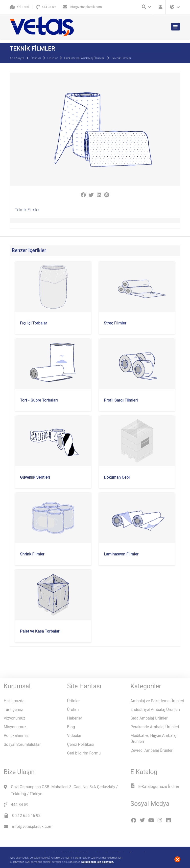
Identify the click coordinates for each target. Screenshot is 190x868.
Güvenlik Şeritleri (35, 477)
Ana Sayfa (17, 58)
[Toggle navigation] (176, 27)
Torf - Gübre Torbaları (39, 400)
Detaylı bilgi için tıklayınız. (98, 862)
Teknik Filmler (121, 58)
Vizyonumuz (14, 718)
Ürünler (36, 58)
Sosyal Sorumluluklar (22, 744)
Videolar (74, 736)
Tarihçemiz (13, 709)
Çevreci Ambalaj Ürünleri (152, 750)
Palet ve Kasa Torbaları (40, 631)
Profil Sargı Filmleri (121, 400)
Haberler (75, 718)
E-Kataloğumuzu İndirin (155, 787)
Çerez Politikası (81, 744)
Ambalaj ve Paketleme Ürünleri (157, 701)
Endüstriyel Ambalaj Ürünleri (85, 58)
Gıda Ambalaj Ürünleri (149, 718)
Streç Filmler (115, 323)
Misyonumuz (15, 727)
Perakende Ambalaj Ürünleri (155, 727)
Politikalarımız (16, 736)
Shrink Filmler (32, 554)
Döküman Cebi (117, 477)
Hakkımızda (14, 701)
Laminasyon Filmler (121, 554)
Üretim (73, 709)
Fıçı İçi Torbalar (34, 323)
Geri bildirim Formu (84, 753)
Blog (71, 727)
